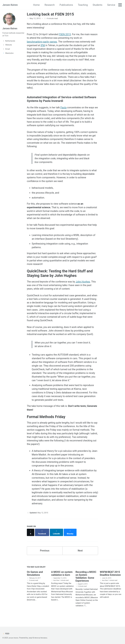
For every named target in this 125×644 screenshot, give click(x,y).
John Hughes (84, 287)
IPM (43, 46)
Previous (45, 555)
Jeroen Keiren (10, 5)
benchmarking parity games (42, 42)
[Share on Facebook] (42, 538)
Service (111, 5)
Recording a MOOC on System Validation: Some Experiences (86, 581)
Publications (66, 5)
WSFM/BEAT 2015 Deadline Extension (110, 579)
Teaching (83, 5)
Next (80, 555)
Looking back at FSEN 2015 (50, 14)
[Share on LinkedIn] (57, 538)
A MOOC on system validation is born (62, 579)
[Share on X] (31, 538)
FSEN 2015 (66, 35)
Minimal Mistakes (41, 638)
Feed (6, 634)
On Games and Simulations (35, 579)
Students (97, 5)
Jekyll (31, 638)
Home (36, 5)
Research (49, 5)
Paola (64, 109)
